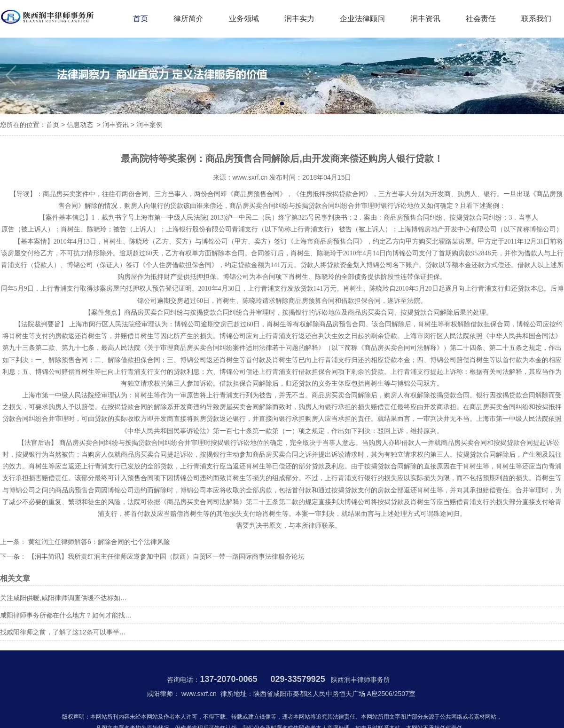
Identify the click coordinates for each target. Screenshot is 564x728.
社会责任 (481, 19)
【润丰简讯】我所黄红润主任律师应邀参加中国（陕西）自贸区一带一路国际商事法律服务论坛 (165, 556)
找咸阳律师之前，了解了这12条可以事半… (63, 632)
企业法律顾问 (362, 19)
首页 (141, 19)
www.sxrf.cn (250, 177)
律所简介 (188, 19)
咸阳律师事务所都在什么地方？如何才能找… (66, 615)
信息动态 (80, 125)
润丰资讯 (425, 19)
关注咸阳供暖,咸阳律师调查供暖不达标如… (63, 598)
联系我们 (536, 19)
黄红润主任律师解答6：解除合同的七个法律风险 (98, 542)
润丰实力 (299, 19)
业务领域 (244, 19)
